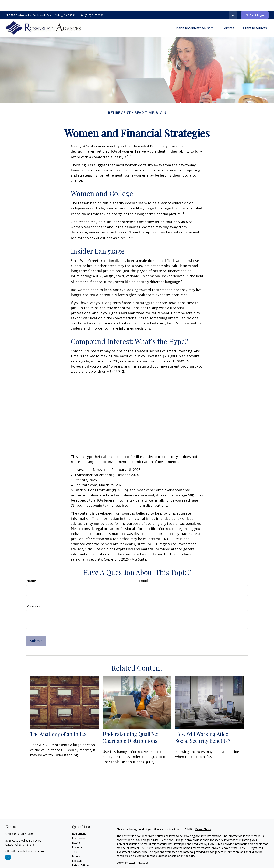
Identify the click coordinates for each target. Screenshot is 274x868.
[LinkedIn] (233, 4)
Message (33, 595)
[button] (195, 16)
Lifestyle (77, 849)
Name (31, 569)
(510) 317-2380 (92, 4)
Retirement (79, 822)
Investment (79, 827)
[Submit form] (36, 630)
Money (76, 845)
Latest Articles (81, 854)
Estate (76, 831)
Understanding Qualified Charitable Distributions (131, 726)
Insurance (78, 836)
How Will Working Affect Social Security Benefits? (203, 726)
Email (143, 569)
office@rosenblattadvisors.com (25, 840)
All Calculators (81, 863)
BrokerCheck (203, 818)
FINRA (132, 862)
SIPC (139, 862)
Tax (74, 840)
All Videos (78, 858)
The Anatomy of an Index (58, 722)
